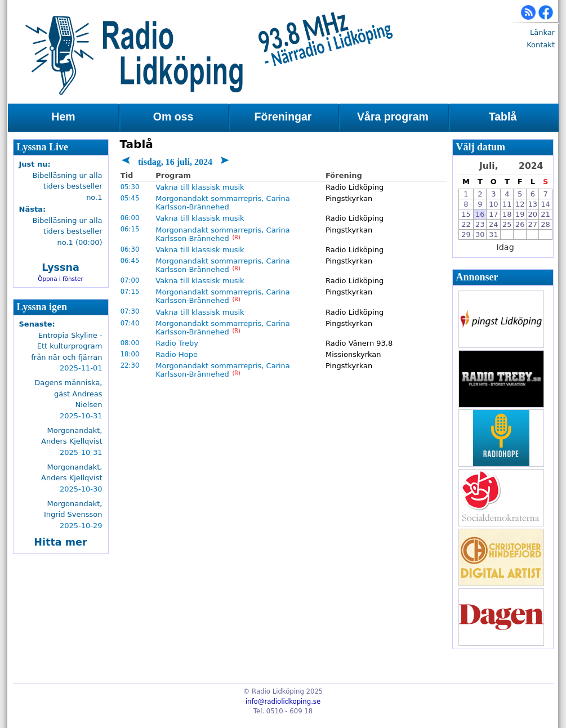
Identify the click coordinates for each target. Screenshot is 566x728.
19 (520, 214)
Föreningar (283, 117)
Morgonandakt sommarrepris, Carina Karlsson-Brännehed (223, 203)
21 (545, 214)
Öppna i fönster (61, 279)
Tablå (503, 117)
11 (507, 204)
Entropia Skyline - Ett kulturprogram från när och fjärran (66, 346)
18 (507, 214)
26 (520, 224)
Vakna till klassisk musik (200, 187)
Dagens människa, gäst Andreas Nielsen (68, 394)
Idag (505, 247)
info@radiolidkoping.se (283, 702)
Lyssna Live (43, 147)
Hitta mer (60, 542)
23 (480, 224)
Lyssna (61, 267)
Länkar (542, 32)
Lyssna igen (42, 307)
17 (494, 214)
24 (494, 224)
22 (466, 224)
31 (494, 235)
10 (494, 204)
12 (520, 204)
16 (480, 214)
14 (545, 204)
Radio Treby (177, 343)
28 (545, 224)
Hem (63, 117)
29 (466, 235)
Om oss (173, 117)
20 (533, 214)
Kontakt (541, 45)
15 (466, 214)
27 (533, 224)
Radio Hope (177, 354)
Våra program (393, 117)
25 (507, 224)
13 (533, 204)
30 (480, 235)
